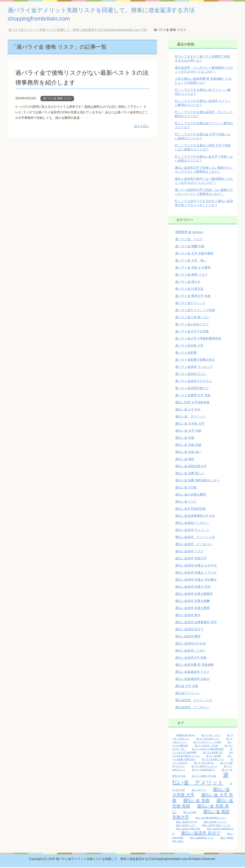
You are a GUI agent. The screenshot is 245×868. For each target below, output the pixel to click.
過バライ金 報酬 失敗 (190, 247)
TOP (78, 31)
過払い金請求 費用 (188, 637)
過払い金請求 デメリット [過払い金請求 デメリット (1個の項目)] (216, 823)
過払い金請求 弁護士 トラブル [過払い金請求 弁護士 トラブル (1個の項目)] (216, 826)
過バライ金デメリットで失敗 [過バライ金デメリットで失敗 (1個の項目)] (207, 743)
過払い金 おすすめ (188, 410)
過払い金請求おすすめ (190, 644)
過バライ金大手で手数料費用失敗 (198, 339)
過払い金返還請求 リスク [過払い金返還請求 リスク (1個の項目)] (202, 839)
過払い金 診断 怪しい (190, 474)
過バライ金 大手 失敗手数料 (194, 254)
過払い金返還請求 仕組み (192, 680)
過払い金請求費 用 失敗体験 (194, 666)
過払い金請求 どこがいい (194, 545)
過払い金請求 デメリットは (195, 538)
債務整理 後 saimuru (189, 233)
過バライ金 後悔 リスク (57, 99)
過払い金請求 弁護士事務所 (194, 595)
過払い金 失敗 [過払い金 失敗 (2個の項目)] (196, 801)
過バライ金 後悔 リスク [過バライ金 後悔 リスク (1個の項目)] (213, 760)
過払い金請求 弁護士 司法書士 (196, 581)
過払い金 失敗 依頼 (188, 446)
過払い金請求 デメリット (192, 531)
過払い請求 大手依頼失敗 (192, 403)
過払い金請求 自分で (189, 630)
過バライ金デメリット (190, 304)
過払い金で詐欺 (186, 488)
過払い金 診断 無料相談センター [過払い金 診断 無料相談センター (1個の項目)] (211, 819)
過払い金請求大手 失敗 (191, 659)
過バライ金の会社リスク (192, 325)
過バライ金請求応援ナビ (192, 389)
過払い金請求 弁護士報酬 (192, 602)
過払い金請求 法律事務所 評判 (196, 623)
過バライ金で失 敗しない (192, 318)
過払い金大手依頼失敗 (190, 510)
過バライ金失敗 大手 (189, 346)
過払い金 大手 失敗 (188, 432)
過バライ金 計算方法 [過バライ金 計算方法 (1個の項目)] (204, 764)
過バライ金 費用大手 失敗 (193, 297)
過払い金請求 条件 (188, 616)
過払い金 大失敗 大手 (190, 425)
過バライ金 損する (188, 283)
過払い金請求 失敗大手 (191, 559)
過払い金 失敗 (185, 439)
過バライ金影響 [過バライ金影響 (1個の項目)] (214, 757)
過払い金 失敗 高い (188, 453)
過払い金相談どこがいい (192, 524)
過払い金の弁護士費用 (190, 495)
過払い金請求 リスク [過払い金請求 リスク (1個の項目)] (186, 826)
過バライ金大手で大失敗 (192, 332)
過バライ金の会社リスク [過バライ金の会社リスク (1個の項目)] (208, 740)
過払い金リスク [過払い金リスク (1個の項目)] (199, 791)
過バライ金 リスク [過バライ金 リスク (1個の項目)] (211, 736)
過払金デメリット (187, 694)
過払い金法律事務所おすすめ (195, 517)
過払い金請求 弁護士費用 (192, 609)
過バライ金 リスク (189, 240)
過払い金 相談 (185, 460)
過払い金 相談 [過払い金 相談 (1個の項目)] (190, 813)
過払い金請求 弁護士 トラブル (196, 573)
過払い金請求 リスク (189, 552)
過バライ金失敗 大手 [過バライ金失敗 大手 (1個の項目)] (213, 753)
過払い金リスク (186, 503)
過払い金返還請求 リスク (192, 673)
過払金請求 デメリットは (194, 701)
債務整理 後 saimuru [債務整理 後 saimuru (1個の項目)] (186, 736)
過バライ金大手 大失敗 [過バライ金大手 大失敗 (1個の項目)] (206, 746)
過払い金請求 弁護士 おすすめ (196, 566)
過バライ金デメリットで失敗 (195, 311)
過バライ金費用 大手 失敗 (193, 396)
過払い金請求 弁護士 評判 (193, 588)
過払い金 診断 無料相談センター (197, 481)
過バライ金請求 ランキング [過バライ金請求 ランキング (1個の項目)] (204, 767)
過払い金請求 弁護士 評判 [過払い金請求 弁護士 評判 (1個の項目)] (188, 830)
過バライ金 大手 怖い (191, 261)
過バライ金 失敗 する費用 (193, 268)
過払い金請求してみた (190, 651)
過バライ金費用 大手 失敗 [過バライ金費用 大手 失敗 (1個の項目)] (204, 777)
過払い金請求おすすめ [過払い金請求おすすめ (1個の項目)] (187, 823)
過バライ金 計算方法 (189, 290)
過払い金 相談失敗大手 (191, 467)
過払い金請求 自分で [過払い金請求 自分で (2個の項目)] (201, 834)
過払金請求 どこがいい (192, 708)
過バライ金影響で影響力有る (195, 361)
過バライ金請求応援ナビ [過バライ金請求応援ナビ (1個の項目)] (204, 771)
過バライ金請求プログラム (194, 382)
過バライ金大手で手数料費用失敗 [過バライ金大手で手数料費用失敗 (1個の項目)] (208, 750)
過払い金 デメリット (190, 417)
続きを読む (142, 127)
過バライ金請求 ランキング (194, 368)
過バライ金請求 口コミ (191, 375)
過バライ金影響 (186, 354)
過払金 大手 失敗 (187, 687)
